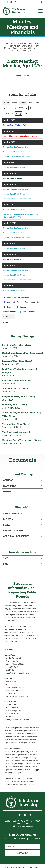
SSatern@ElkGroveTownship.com (17, 720)
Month (23, 103)
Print (6, 323)
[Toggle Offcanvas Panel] (40, 11)
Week (31, 103)
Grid (6, 103)
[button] (42, 2)
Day (37, 103)
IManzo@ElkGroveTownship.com (17, 673)
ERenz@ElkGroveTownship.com (16, 696)
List (14, 103)
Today (19, 114)
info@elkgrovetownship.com (22, 826)
